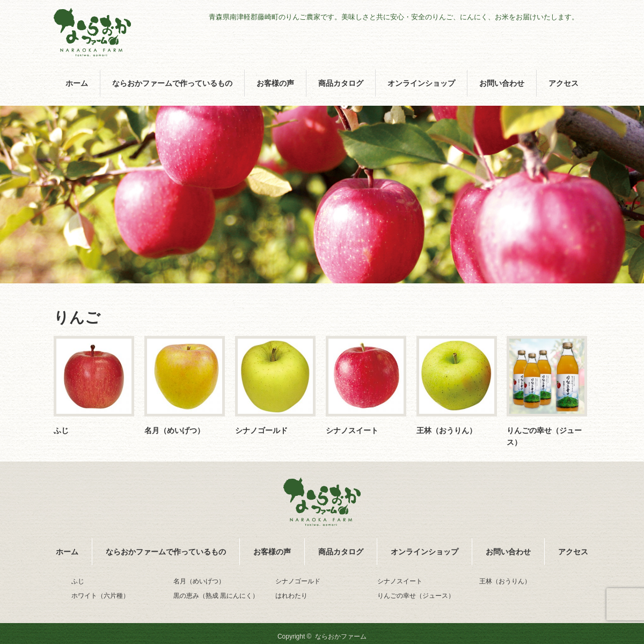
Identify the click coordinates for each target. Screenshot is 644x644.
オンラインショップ (421, 83)
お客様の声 (275, 83)
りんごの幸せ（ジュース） (544, 436)
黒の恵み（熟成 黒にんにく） (216, 596)
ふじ (61, 430)
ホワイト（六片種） (100, 596)
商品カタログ (341, 83)
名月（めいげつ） (174, 430)
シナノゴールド (261, 430)
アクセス (563, 83)
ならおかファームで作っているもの (172, 83)
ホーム (77, 83)
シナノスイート (352, 430)
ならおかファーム (341, 636)
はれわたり (291, 596)
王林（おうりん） (447, 430)
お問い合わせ (502, 83)
